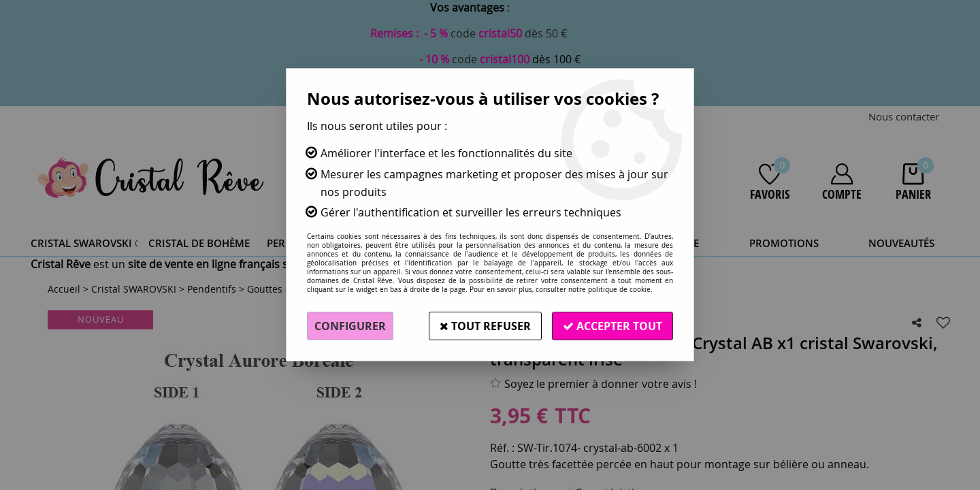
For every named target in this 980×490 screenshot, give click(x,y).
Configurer (350, 326)
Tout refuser (485, 326)
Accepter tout (612, 326)
